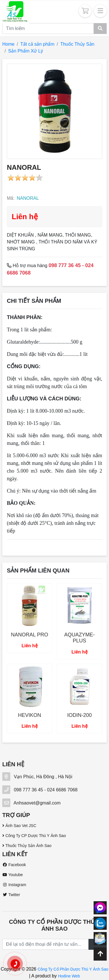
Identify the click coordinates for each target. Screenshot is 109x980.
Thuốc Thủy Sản (77, 44)
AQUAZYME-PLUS (79, 638)
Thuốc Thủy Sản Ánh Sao (27, 846)
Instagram (14, 885)
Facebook (14, 865)
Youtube (13, 875)
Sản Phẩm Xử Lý (25, 51)
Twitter (11, 895)
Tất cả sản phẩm (37, 44)
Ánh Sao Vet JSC (19, 826)
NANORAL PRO (29, 635)
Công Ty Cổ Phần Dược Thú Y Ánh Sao (73, 969)
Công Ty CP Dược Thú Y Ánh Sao (34, 836)
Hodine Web (69, 976)
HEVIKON (30, 715)
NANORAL (28, 198)
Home (8, 44)
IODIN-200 (79, 715)
